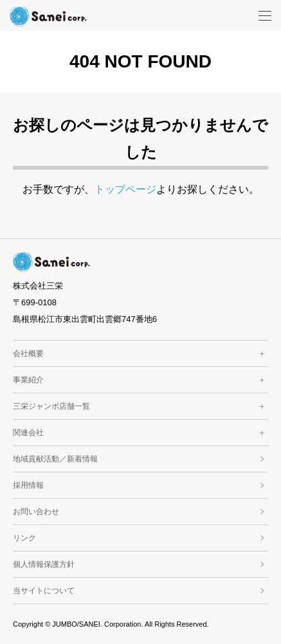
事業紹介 (140, 380)
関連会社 (140, 433)
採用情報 (28, 485)
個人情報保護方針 (44, 564)
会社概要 (140, 353)
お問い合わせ (36, 512)
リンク (24, 538)
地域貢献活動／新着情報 (55, 459)
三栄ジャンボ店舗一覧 (140, 406)
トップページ (125, 189)
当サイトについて (44, 591)
